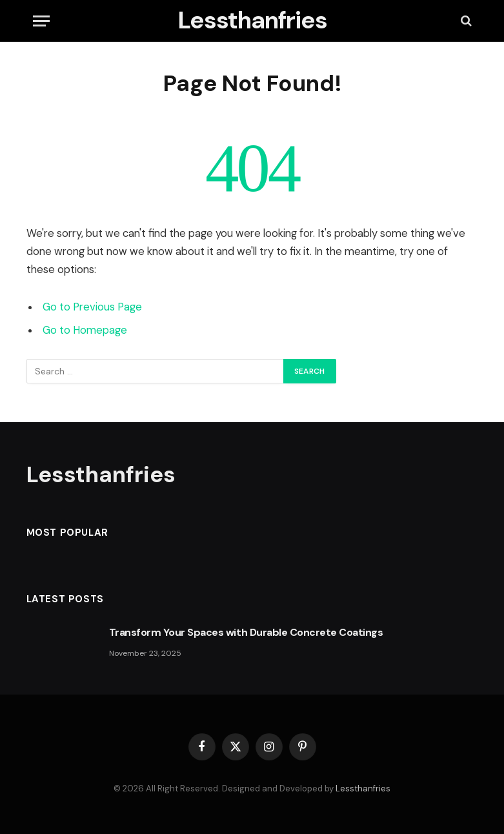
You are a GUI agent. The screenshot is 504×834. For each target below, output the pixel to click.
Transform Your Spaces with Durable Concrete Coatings (246, 632)
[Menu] (41, 21)
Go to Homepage (85, 330)
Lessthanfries (363, 788)
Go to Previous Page (92, 307)
